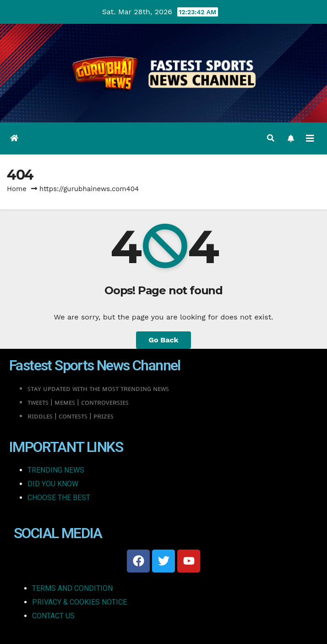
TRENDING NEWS (56, 470)
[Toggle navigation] (310, 138)
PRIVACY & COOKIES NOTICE (79, 602)
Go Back (164, 340)
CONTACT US (53, 616)
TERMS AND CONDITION (72, 588)
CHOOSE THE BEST (59, 498)
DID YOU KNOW (53, 484)
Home (17, 189)
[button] (271, 138)
